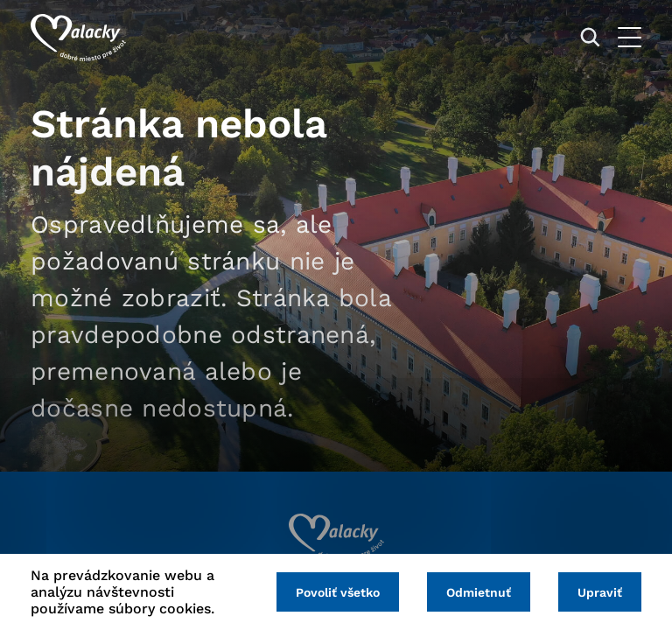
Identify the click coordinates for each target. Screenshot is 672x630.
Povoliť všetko (338, 592)
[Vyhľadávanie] (590, 37)
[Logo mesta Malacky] (78, 38)
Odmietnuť (479, 592)
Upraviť (600, 592)
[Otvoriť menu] (630, 37)
